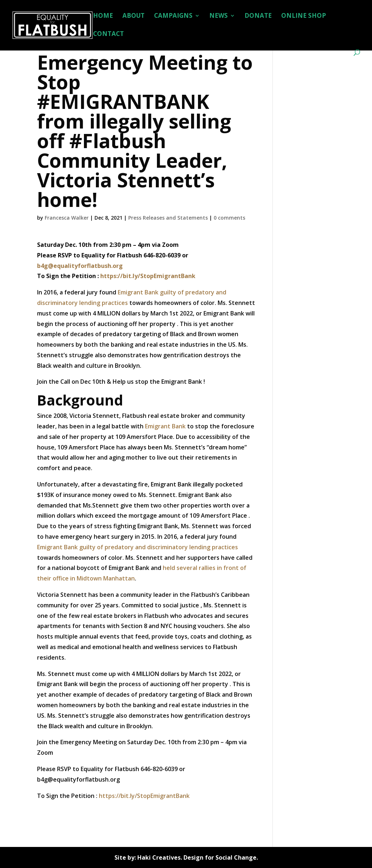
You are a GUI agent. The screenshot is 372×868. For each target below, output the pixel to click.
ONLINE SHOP (304, 16)
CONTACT (108, 34)
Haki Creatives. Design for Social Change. (198, 857)
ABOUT (134, 16)
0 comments (229, 218)
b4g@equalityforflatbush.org (80, 266)
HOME (103, 16)
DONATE (258, 16)
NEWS (219, 16)
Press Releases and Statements (168, 218)
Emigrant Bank (165, 426)
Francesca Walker (67, 218)
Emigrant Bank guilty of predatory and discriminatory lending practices (138, 547)
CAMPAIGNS (173, 16)
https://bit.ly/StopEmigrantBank (148, 276)
